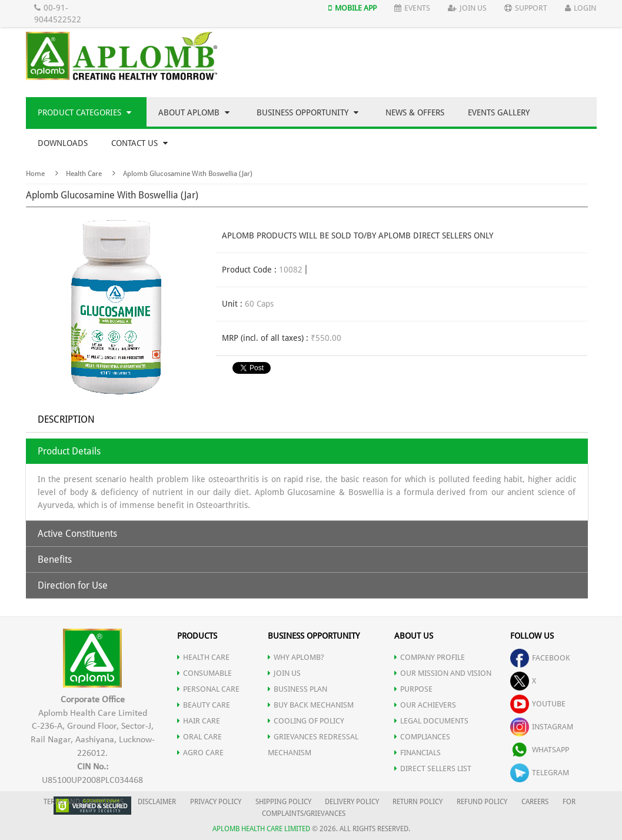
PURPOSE (413, 689)
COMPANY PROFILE (430, 657)
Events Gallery (499, 112)
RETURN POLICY (418, 802)
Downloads (63, 143)
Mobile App (352, 8)
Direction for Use (73, 585)
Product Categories (84, 112)
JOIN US (284, 673)
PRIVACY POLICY (216, 802)
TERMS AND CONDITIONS (84, 802)
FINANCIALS (418, 753)
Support (526, 8)
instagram (542, 727)
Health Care (84, 174)
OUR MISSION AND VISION (443, 673)
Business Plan (297, 689)
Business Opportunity (307, 112)
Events (412, 8)
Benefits (55, 560)
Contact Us (139, 143)
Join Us (467, 8)
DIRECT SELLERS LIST (433, 768)
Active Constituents (77, 534)
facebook (540, 658)
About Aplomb (194, 112)
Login (581, 8)
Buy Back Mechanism (311, 705)
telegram (540, 773)
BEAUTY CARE (204, 705)
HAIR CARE (199, 721)
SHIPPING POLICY (284, 802)
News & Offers (415, 112)
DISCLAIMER (157, 802)
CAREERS (535, 802)
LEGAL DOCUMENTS (431, 721)
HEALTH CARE (203, 657)
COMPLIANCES (422, 737)
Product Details (69, 451)
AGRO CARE (200, 753)
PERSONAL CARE (208, 689)
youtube (538, 704)
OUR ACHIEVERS (425, 705)
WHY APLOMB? (296, 657)
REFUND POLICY (482, 802)
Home (35, 174)
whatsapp (540, 750)
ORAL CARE (199, 737)
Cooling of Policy (306, 721)
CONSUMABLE (204, 673)
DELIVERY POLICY (352, 802)
